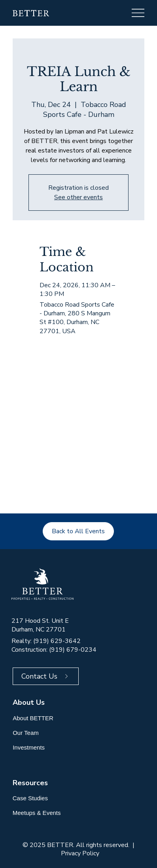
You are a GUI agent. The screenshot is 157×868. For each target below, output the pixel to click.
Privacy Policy (80, 853)
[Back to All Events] (78, 531)
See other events (78, 197)
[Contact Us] (46, 676)
